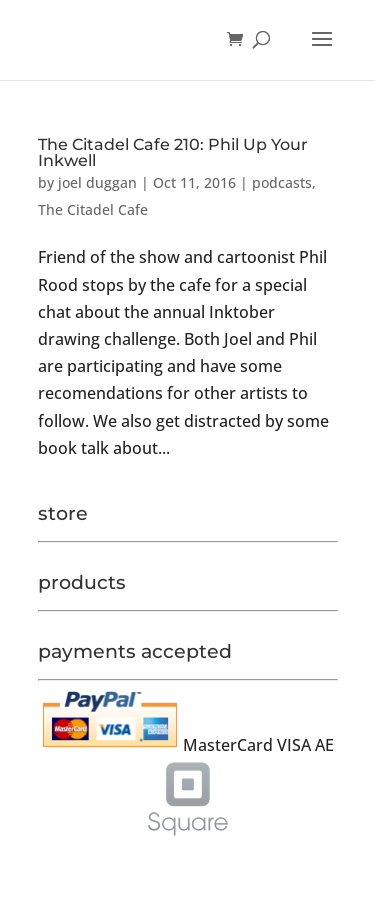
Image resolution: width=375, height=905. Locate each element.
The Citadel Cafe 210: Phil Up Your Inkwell (173, 152)
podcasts (282, 182)
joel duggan (97, 182)
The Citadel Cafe (93, 209)
